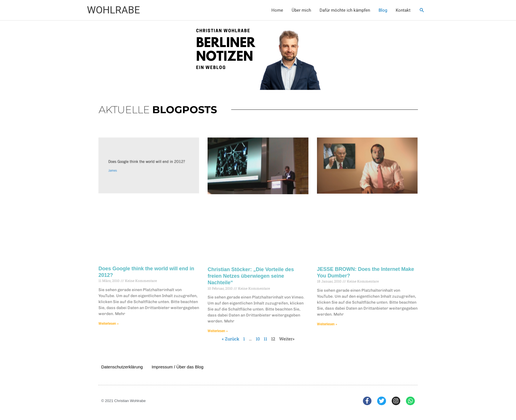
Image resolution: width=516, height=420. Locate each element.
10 (258, 332)
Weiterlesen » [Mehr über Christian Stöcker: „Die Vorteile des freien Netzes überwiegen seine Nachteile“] (221, 325)
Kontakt (403, 10)
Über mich (301, 10)
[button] (422, 10)
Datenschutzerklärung (122, 367)
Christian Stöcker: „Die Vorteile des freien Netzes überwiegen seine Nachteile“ (251, 274)
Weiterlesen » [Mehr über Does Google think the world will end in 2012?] (120, 318)
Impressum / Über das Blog (178, 367)
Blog (383, 10)
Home (277, 10)
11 (265, 332)
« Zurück (232, 332)
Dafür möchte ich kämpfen (345, 10)
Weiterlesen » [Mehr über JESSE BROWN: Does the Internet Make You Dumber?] (322, 318)
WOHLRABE (113, 10)
